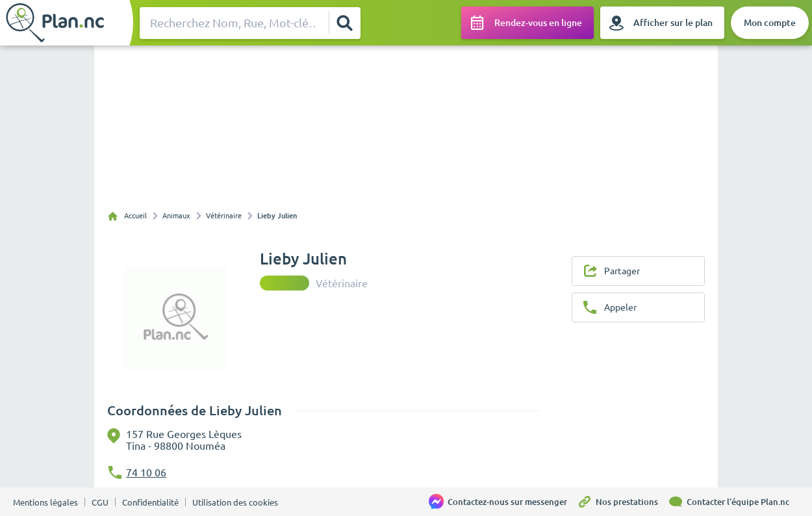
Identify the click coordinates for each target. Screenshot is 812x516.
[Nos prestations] (622, 502)
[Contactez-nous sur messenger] (503, 502)
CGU (100, 502)
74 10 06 (146, 472)
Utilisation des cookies (235, 502)
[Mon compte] (770, 23)
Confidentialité (150, 502)
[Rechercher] (344, 23)
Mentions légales (45, 502)
